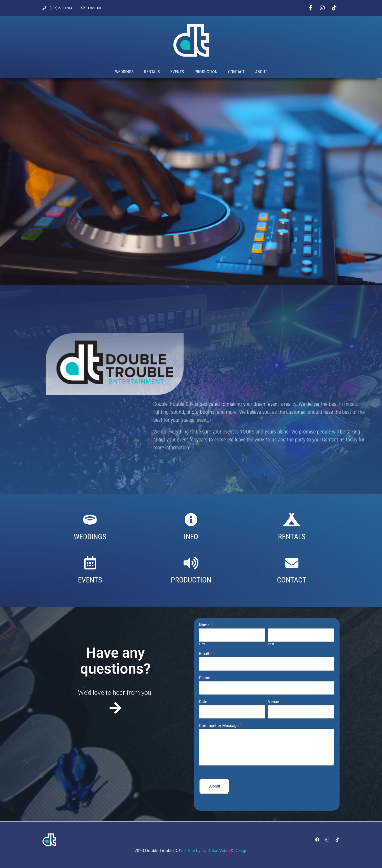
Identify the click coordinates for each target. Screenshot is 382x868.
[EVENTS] (90, 563)
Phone (205, 678)
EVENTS (90, 580)
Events (177, 72)
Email (205, 654)
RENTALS (292, 537)
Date (203, 702)
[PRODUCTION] (191, 563)
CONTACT (292, 580)
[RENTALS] (292, 520)
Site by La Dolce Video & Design (218, 851)
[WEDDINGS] (90, 520)
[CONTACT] (292, 563)
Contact (236, 72)
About (261, 72)
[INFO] (191, 520)
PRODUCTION (191, 580)
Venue (274, 702)
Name (206, 625)
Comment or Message (220, 726)
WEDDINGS (90, 537)
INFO (191, 537)
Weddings (124, 72)
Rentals (152, 72)
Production (206, 72)
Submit (214, 786)
